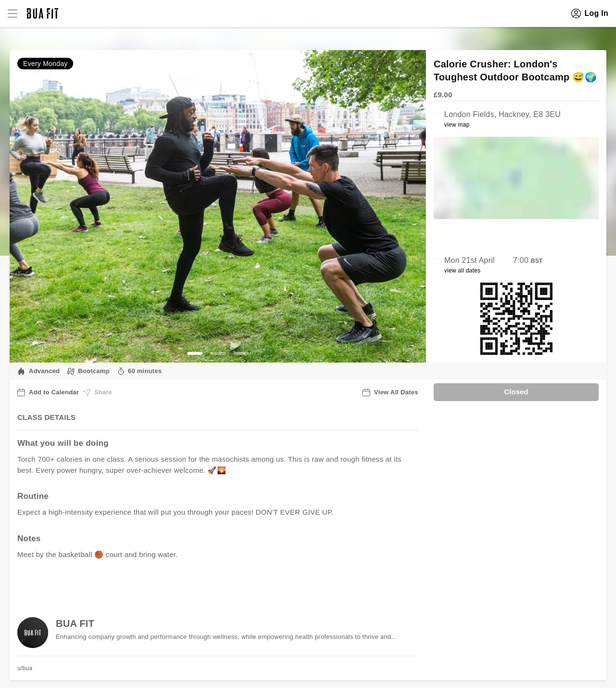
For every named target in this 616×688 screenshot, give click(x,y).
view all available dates (212, 584)
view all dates (462, 271)
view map (457, 125)
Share (97, 392)
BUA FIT (75, 623)
